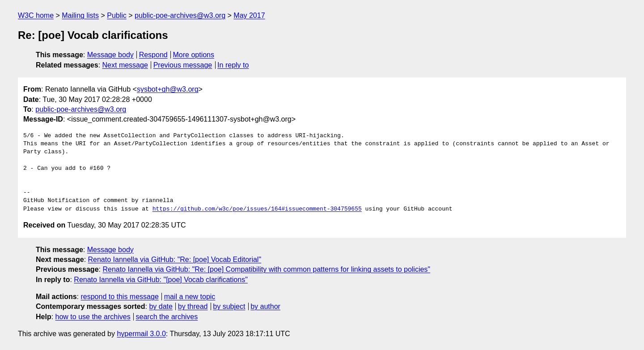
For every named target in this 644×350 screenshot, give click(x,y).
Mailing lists (80, 15)
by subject (229, 306)
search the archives (167, 317)
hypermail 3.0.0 (141, 334)
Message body (110, 55)
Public (117, 15)
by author (265, 306)
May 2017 (249, 15)
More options (194, 55)
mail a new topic (190, 297)
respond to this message (119, 297)
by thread (193, 306)
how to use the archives (93, 317)
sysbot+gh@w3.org (168, 89)
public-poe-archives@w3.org (180, 15)
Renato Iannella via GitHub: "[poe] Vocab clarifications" (161, 280)
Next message (125, 65)
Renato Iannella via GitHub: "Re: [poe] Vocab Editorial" (175, 259)
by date (161, 306)
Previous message (183, 65)
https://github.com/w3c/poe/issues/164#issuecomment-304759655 (257, 209)
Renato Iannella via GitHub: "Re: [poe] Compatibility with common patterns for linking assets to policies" (266, 269)
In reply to (233, 65)
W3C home (36, 15)
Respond (153, 55)
